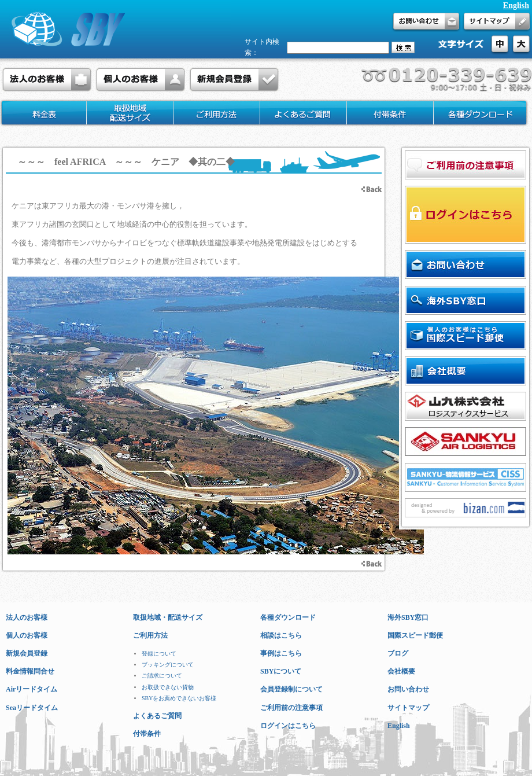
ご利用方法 (150, 635)
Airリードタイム (32, 689)
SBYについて (281, 671)
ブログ (398, 653)
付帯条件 (147, 734)
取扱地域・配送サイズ (168, 617)
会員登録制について (291, 689)
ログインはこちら (288, 726)
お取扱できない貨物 (168, 687)
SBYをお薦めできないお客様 (179, 698)
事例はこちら (281, 653)
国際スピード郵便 (415, 635)
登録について (159, 654)
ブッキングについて (168, 665)
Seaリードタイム (32, 708)
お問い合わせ (408, 689)
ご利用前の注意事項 (291, 708)
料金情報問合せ (30, 671)
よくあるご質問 (157, 716)
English (516, 5)
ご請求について (162, 676)
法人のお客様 (27, 617)
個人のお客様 (27, 635)
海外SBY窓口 (408, 617)
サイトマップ (408, 708)
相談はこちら (281, 635)
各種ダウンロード (288, 617)
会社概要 (401, 671)
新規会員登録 (27, 653)
